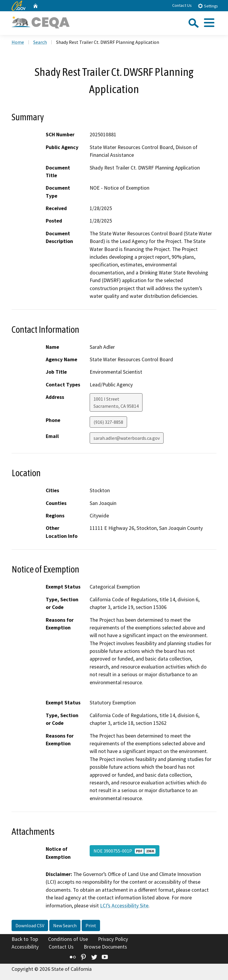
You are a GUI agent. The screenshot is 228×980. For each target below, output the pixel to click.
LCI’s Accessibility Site (124, 906)
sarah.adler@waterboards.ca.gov (127, 438)
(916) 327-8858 (108, 422)
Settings (208, 6)
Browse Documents (105, 947)
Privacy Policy (113, 939)
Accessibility (25, 947)
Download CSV (30, 925)
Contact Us (182, 5)
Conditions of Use (68, 939)
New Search (65, 925)
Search (40, 42)
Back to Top (25, 939)
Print (91, 925)
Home (18, 42)
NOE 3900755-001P (125, 851)
